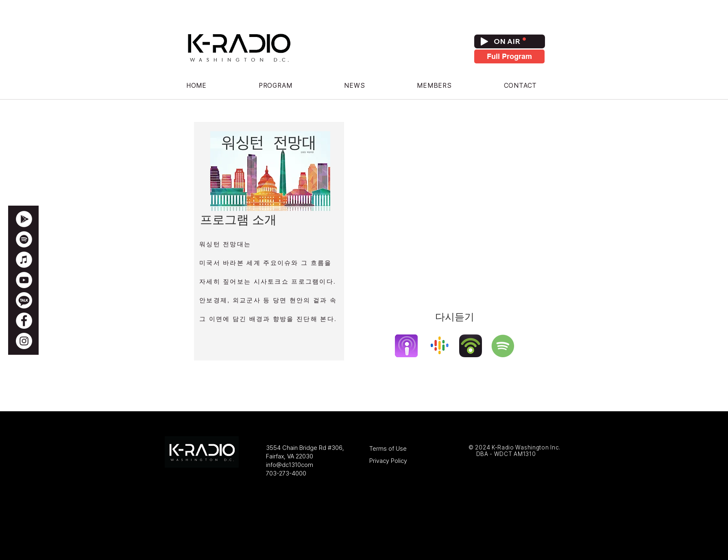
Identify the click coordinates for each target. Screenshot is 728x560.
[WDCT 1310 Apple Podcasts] (24, 260)
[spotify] (503, 346)
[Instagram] (24, 341)
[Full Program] (509, 56)
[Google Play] (24, 219)
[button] (275, 86)
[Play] (484, 41)
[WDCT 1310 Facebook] (24, 321)
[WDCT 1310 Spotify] (24, 239)
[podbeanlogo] (471, 346)
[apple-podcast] (406, 346)
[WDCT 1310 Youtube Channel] (24, 280)
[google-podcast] (438, 346)
